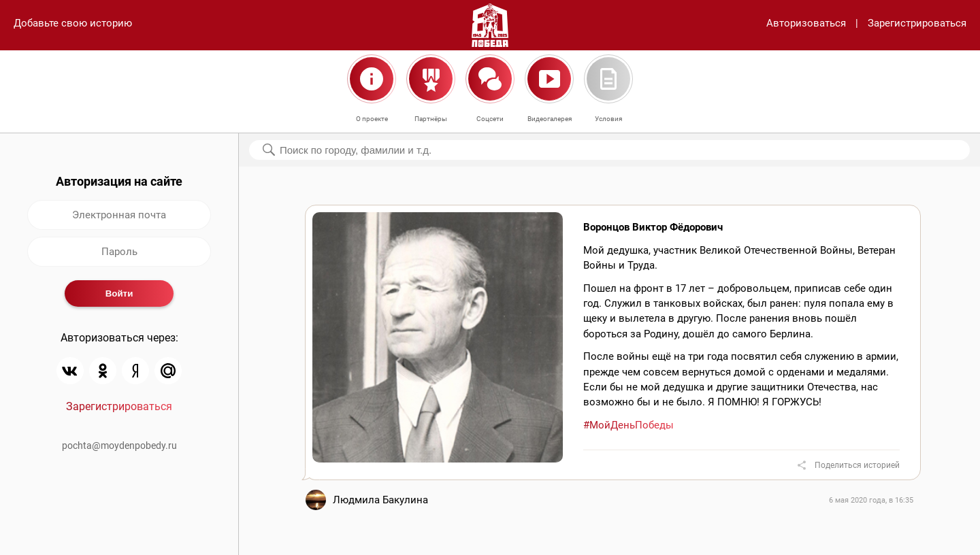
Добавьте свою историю (73, 23)
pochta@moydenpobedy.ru (119, 445)
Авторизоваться (806, 23)
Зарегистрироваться (917, 23)
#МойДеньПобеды (628, 425)
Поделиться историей (857, 465)
